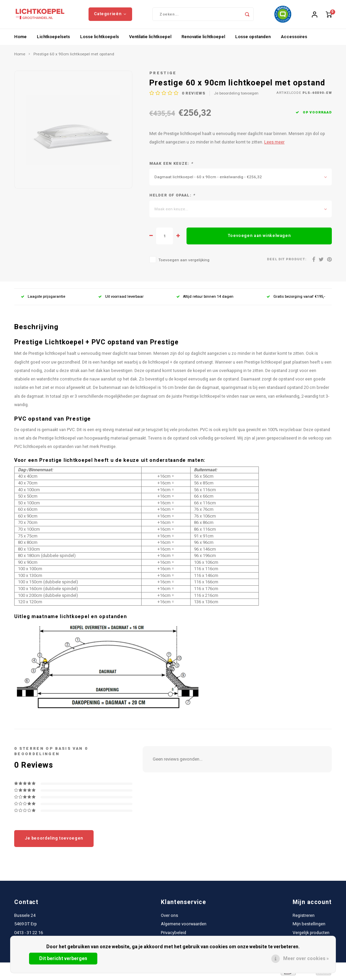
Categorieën (110, 15)
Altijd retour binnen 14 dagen (205, 299)
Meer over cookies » (306, 959)
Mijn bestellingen (309, 926)
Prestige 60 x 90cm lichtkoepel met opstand (74, 56)
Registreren (304, 918)
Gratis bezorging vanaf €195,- (296, 299)
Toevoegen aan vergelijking (184, 262)
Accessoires (294, 38)
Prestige (163, 75)
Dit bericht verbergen (63, 959)
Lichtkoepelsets (53, 38)
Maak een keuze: (171, 165)
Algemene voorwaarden (184, 926)
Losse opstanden (253, 38)
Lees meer (274, 144)
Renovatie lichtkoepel (203, 38)
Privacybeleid (174, 934)
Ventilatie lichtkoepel (150, 38)
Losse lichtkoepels (100, 38)
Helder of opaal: (172, 197)
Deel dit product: (287, 261)
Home (20, 38)
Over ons (169, 918)
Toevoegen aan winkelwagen (259, 238)
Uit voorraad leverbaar (121, 299)
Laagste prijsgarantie (43, 299)
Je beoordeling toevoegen (236, 95)
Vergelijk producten (311, 934)
